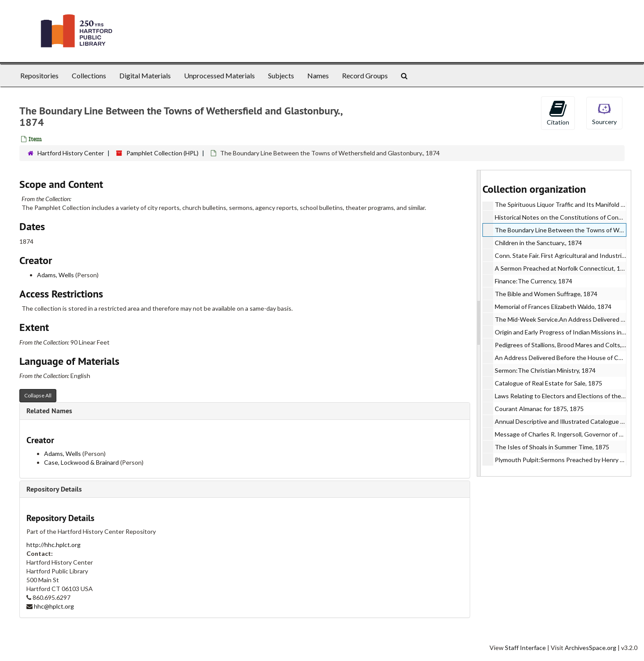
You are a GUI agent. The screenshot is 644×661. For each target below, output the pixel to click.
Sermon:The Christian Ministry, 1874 (545, 370)
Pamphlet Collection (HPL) (162, 153)
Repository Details (54, 489)
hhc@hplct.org (54, 606)
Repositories (39, 75)
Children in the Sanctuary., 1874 (538, 243)
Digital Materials (145, 75)
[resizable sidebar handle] (479, 323)
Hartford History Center (71, 153)
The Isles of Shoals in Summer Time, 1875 (552, 447)
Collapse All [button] (38, 395)
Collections (89, 75)
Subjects (281, 75)
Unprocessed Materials (219, 75)
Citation (558, 113)
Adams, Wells (55, 275)
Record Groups (365, 75)
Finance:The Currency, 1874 (534, 281)
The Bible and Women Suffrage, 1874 (546, 294)
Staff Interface (525, 648)
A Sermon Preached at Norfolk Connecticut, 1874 (563, 268)
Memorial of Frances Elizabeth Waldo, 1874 (553, 307)
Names (318, 75)
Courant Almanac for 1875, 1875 (539, 409)
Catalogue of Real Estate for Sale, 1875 (548, 383)
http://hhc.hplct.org (53, 545)
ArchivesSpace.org (591, 648)
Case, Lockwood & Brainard (81, 462)
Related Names (49, 411)
